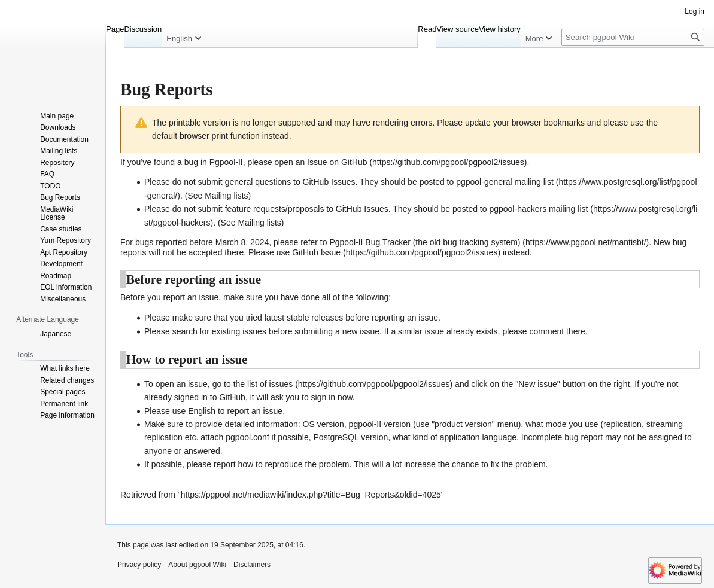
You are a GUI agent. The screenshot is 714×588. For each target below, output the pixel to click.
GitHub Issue (316, 252)
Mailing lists (226, 196)
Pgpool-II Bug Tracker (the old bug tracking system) (425, 242)
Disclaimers (252, 565)
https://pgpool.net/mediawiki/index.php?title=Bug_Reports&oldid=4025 (311, 495)
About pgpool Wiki (197, 565)
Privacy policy (139, 565)
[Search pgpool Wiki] (633, 37)
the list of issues (263, 384)
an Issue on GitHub (332, 162)
